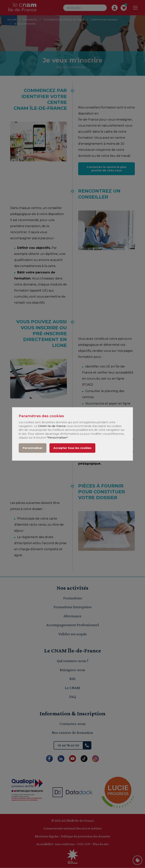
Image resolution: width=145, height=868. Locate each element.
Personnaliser (33, 448)
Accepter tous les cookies (72, 448)
